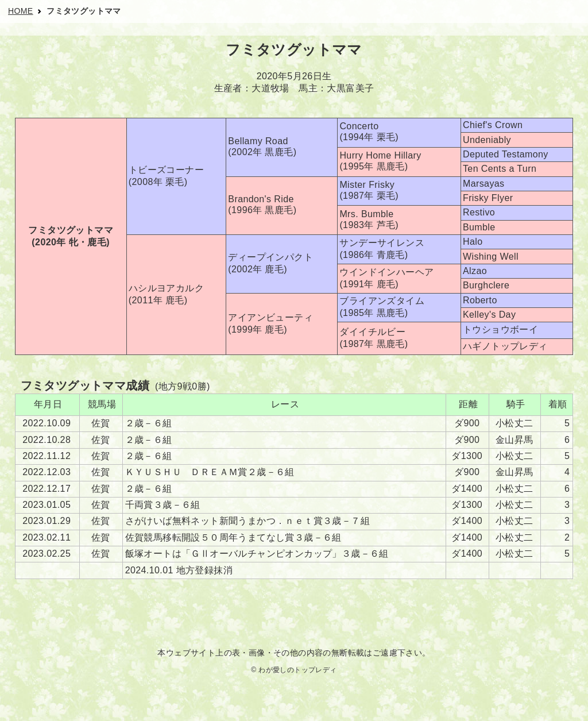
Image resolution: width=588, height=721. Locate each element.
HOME (21, 11)
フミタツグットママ (84, 11)
